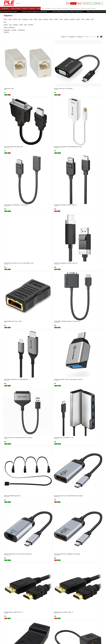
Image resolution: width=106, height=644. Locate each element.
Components (35, 8)
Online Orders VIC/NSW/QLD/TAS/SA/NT (17, 626)
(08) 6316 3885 (33, 617)
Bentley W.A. (9, 615)
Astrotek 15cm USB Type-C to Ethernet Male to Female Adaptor (33, 144)
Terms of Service (38, 641)
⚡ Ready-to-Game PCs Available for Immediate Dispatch (37, 12)
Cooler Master (25, 19)
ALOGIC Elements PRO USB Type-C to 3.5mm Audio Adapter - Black (32, 87)
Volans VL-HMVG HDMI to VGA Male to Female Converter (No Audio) (92, 568)
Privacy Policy (30, 641)
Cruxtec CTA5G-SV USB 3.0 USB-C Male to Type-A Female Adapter (93, 201)
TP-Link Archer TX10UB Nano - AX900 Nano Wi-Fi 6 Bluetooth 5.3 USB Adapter (73, 427)
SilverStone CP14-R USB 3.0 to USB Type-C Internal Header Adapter (12, 342)
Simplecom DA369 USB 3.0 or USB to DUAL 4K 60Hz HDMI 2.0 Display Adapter (13, 370)
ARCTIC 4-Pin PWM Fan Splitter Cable (92, 115)
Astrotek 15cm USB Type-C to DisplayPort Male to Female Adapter (12, 144)
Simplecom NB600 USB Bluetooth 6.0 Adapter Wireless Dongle (52, 370)
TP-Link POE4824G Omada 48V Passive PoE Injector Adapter (13, 455)
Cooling (57, 8)
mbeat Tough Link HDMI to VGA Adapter (13, 313)
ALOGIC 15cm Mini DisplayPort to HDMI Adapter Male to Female (72, 59)
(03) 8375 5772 (10, 629)
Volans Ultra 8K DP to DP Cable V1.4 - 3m (93, 511)
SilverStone (66, 19)
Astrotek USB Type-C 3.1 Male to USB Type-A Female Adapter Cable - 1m (72, 172)
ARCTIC (10, 19)
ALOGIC (5, 19)
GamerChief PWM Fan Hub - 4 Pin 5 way (53, 256)
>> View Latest (75, 592)
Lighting (6, 27)
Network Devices (89, 8)
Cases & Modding (49, 8)
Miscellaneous (12, 27)
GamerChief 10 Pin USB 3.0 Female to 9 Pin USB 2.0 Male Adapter (93, 229)
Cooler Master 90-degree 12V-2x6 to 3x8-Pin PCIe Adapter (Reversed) (32, 201)
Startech (78, 19)
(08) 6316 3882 (10, 617)
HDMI (26, 25)
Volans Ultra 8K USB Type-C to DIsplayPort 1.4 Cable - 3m (51, 540)
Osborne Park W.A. (34, 615)
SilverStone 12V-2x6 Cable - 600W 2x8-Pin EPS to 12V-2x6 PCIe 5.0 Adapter (93, 314)
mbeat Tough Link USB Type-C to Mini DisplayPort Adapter (52, 314)
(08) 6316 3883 (22, 617)
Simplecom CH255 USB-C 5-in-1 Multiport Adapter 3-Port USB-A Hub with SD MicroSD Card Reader (53, 342)
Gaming (42, 8)
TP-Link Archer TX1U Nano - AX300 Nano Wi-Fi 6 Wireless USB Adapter (93, 427)
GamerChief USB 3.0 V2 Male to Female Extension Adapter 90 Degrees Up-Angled (33, 286)
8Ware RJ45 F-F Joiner (9, 59)
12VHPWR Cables (21, 30)
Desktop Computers (19, 8)
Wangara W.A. (46, 615)
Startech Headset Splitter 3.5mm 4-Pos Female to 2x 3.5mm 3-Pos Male (73, 398)
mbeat (61, 19)
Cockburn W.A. (21, 615)
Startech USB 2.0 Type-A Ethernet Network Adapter (12, 427)
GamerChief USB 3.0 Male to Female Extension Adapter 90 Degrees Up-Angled (12, 286)
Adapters (6, 25)
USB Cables (31, 25)
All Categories (8, 8)
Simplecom (72, 19)
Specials (97, 8)
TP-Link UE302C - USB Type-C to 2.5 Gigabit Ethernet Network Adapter (72, 455)
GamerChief (46, 19)
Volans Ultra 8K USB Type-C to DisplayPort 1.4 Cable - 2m (31, 540)
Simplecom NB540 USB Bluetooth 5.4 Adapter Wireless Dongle (32, 370)
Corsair (31, 19)
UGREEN (88, 19)
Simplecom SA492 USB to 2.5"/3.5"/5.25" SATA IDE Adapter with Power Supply (92, 371)
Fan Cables (14, 30)
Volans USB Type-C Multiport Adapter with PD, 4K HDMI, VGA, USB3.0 (32, 568)
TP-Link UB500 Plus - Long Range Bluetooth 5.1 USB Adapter (51, 455)
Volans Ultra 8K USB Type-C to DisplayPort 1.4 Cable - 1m (11, 540)
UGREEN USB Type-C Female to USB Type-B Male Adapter (12, 483)
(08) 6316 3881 (46, 617)
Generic (51, 19)
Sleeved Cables (7, 30)
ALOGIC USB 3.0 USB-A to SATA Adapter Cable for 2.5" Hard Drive (53, 116)
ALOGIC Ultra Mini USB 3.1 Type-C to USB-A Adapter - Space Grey (32, 116)
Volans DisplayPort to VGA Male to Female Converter (32, 511)
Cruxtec (40, 19)
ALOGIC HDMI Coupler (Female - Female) (73, 87)
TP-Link (83, 19)
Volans (92, 19)
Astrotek (15, 19)
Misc (5, 22)
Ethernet (21, 25)
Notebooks (28, 8)
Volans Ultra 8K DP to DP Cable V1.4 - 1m (53, 511)
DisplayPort (16, 25)
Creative (35, 19)
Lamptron (56, 19)
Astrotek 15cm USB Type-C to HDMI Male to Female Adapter (52, 144)
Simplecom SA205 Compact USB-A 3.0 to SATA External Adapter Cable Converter (73, 371)
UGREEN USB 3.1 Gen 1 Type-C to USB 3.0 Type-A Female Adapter (92, 455)
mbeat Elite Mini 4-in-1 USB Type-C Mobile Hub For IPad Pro (72, 285)
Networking (6, 32)
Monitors (62, 8)
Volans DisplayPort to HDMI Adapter (12, 511)
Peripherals (68, 8)
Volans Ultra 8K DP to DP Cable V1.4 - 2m (73, 511)
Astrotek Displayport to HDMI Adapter (12, 172)
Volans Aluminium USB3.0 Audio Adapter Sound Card (71, 483)
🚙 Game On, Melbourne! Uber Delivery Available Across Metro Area (70, 12)
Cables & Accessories (78, 8)
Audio (11, 25)
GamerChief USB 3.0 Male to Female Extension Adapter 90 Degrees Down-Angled (92, 258)
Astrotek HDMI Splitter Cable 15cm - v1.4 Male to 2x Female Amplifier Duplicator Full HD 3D (33, 173)
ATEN (19, 19)
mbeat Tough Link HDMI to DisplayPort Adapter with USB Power (92, 285)
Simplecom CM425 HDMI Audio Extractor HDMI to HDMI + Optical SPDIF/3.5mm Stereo (73, 342)
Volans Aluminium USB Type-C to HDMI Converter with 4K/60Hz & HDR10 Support (33, 484)
